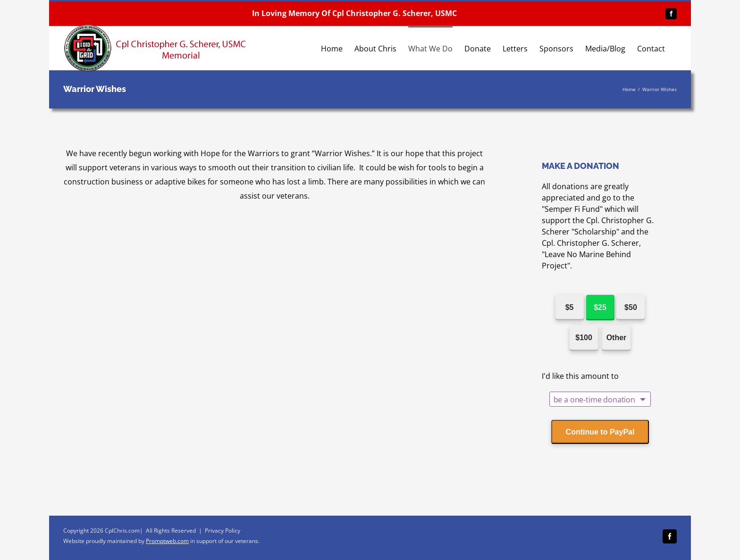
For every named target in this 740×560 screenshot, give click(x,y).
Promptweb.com (167, 541)
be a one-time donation (594, 400)
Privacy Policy (223, 531)
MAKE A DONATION (580, 166)
